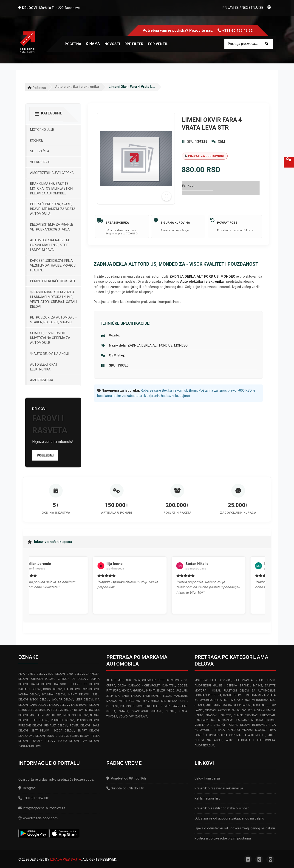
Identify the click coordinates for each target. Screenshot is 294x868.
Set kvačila (40, 151)
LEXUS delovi (28, 710)
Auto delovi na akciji (49, 354)
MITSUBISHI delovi (76, 715)
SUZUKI (171, 711)
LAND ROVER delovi (85, 705)
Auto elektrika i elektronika (77, 87)
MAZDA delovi (74, 710)
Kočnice (37, 140)
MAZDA (111, 701)
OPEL (184, 701)
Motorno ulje (42, 130)
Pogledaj (45, 455)
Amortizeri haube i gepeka (52, 173)
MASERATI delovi (50, 710)
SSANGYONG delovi (32, 736)
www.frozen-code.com (38, 818)
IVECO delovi (40, 700)
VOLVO (123, 717)
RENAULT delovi (56, 726)
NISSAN (173, 701)
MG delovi (37, 715)
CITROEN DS (179, 680)
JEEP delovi (84, 700)
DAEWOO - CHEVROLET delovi (77, 684)
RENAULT (153, 706)
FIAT (109, 691)
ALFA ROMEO (115, 680)
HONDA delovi (29, 694)
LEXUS (167, 696)
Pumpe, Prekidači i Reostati (52, 281)
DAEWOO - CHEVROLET (144, 686)
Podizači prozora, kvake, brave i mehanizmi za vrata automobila (53, 209)
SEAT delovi (40, 731)
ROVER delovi (80, 726)
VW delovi (91, 741)
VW (131, 717)
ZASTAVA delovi (30, 746)
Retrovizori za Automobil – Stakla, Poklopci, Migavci (54, 320)
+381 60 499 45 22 (237, 31)
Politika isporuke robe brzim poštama (223, 838)
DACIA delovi (41, 684)
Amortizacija (42, 380)
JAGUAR (182, 691)
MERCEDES (126, 701)
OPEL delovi (40, 720)
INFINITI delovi (78, 694)
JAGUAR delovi (62, 700)
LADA (125, 696)
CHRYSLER (149, 680)
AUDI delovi (56, 674)
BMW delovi (75, 674)
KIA (117, 696)
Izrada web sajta (66, 859)
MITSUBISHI (158, 701)
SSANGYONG (140, 711)
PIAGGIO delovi (88, 720)
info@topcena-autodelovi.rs (44, 808)
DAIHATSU (169, 686)
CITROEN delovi (43, 679)
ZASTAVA (141, 717)
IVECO (171, 691)
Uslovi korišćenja (207, 778)
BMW (137, 680)
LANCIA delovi (59, 705)
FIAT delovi (72, 689)
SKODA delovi (64, 731)
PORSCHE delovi (30, 726)
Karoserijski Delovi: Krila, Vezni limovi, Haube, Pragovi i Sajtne (53, 265)
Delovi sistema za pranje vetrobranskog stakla (52, 227)
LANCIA (136, 696)
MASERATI (180, 696)
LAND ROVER (152, 696)
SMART (124, 711)
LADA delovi (39, 705)
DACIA (122, 686)
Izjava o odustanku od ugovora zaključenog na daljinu (235, 828)
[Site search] (249, 44)
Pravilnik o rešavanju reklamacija (219, 788)
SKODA (111, 711)
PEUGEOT (112, 706)
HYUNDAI (139, 691)
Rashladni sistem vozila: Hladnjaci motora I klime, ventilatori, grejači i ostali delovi (53, 299)
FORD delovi (90, 689)
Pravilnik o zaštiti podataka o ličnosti (222, 808)
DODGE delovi (53, 689)
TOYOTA (112, 717)
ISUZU (161, 691)
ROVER (165, 706)
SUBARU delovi (57, 736)
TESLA (183, 711)
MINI (145, 701)
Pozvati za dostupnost (205, 156)
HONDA (127, 691)
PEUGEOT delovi (63, 720)
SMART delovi (88, 731)
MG (138, 701)
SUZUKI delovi (80, 736)
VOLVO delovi (68, 741)
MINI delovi (54, 715)
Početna (37, 88)
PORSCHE (139, 706)
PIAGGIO (126, 706)
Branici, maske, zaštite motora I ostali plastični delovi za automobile (52, 188)
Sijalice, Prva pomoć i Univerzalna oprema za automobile (50, 338)
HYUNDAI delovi (54, 694)
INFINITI (151, 691)
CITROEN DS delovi (72, 679)
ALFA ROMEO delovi (32, 674)
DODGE (182, 686)
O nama (93, 44)
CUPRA (111, 686)
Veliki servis (40, 162)
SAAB (175, 706)
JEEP (110, 696)
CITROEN (163, 680)
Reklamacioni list (207, 798)
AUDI (129, 680)
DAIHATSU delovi (30, 689)
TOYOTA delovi (43, 741)
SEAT (184, 706)
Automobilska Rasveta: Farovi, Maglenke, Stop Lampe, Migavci (50, 245)
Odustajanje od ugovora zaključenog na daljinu (229, 818)
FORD (117, 691)
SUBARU (157, 711)
